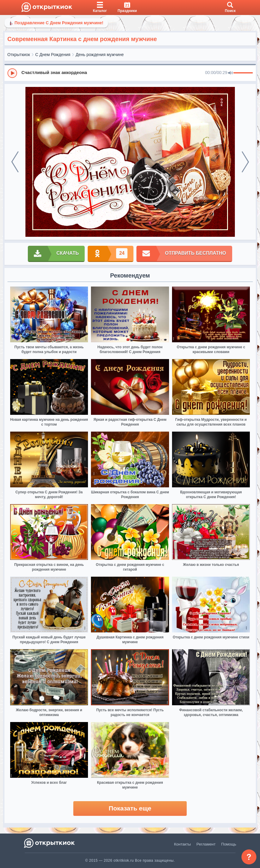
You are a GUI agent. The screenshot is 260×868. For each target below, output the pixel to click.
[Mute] (230, 73)
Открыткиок (19, 55)
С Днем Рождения (53, 55)
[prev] (15, 162)
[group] (130, 73)
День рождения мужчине (100, 55)
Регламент (206, 844)
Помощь (229, 844)
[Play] (12, 73)
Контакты (183, 844)
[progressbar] (243, 73)
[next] (245, 162)
